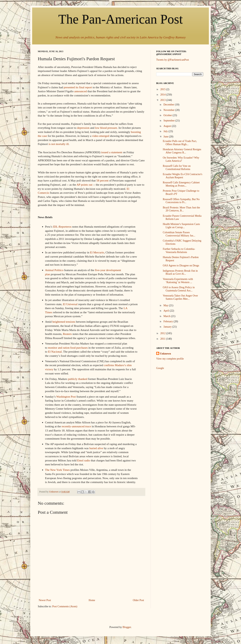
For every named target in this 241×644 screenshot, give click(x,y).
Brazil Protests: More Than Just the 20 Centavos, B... (181, 209)
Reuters (67, 334)
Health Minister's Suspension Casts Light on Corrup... (181, 226)
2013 (163, 100)
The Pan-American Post (120, 19)
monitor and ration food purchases (68, 348)
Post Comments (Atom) (65, 606)
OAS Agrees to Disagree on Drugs (181, 266)
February (168, 321)
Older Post (139, 600)
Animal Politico (54, 270)
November (169, 110)
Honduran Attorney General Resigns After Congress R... (182, 151)
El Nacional (55, 352)
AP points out (84, 185)
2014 (163, 95)
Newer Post (45, 600)
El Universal (70, 304)
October (168, 115)
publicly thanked (78, 379)
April (166, 311)
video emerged (101, 136)
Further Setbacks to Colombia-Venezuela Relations (179, 251)
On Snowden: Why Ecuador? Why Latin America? (181, 159)
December (169, 105)
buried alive (96, 448)
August (167, 126)
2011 (163, 339)
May (166, 305)
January (168, 327)
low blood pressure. (106, 128)
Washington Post (66, 397)
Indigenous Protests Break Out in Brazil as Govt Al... (180, 272)
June (166, 137)
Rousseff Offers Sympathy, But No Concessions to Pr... (181, 201)
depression (83, 128)
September (169, 121)
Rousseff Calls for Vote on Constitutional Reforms (177, 168)
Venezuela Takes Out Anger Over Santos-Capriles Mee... (180, 297)
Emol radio (84, 460)
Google (160, 368)
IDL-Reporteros (62, 227)
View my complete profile (170, 359)
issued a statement (112, 152)
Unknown (165, 354)
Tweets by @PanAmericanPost (173, 60)
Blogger (127, 627)
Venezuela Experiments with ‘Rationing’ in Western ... (178, 281)
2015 (163, 89)
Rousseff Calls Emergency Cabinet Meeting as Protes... (181, 184)
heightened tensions (64, 322)
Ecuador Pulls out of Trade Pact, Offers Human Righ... (180, 143)
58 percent (103, 180)
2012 (163, 333)
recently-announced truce (76, 426)
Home (92, 600)
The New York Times (58, 470)
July (166, 131)
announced (81, 91)
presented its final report (78, 87)
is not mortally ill (59, 144)
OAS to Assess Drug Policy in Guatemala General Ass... (179, 289)
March (167, 316)
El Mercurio (97, 252)
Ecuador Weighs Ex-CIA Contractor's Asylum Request (183, 176)
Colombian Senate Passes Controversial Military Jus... (179, 234)
